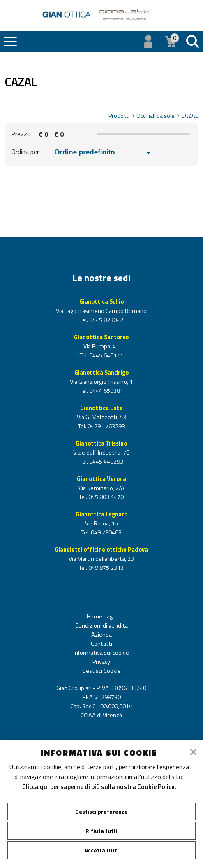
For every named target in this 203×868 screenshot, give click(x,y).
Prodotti (122, 116)
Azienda (101, 635)
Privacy (101, 662)
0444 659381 (106, 391)
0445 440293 (106, 462)
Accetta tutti (102, 850)
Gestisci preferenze (101, 811)
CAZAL (190, 116)
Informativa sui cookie (101, 653)
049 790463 (106, 532)
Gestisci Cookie (101, 671)
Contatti (101, 644)
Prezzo (21, 134)
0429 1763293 (106, 426)
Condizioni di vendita (101, 625)
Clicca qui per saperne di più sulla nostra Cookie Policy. (99, 786)
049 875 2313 (105, 568)
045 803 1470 (105, 497)
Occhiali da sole (158, 116)
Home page (101, 616)
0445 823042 (106, 320)
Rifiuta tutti (101, 831)
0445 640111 (106, 355)
